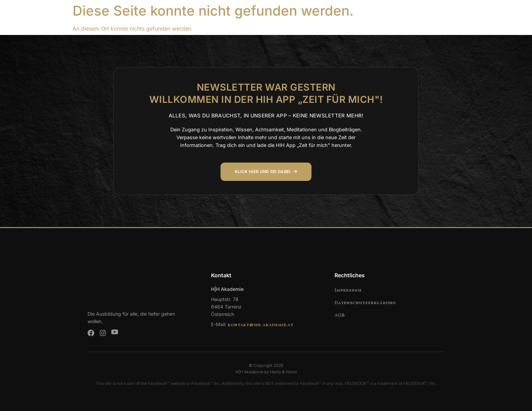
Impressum (348, 290)
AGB (340, 315)
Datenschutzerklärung (365, 303)
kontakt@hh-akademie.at (260, 325)
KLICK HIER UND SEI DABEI (266, 172)
